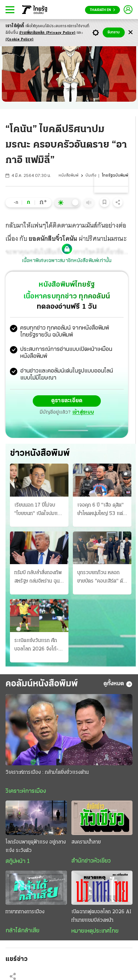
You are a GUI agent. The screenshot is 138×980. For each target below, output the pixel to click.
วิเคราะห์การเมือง (26, 791)
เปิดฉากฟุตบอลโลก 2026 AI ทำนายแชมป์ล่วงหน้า (101, 916)
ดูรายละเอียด (67, 401)
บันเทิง (91, 176)
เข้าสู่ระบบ (83, 412)
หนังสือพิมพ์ (68, 176)
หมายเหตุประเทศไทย (95, 931)
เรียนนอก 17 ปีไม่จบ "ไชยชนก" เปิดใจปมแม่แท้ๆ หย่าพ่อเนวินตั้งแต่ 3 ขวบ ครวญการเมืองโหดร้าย (38, 510)
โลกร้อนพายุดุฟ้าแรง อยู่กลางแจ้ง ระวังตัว (36, 846)
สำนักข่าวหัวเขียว (91, 861)
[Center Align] (130, 32)
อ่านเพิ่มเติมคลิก (47, 33)
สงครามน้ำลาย (86, 842)
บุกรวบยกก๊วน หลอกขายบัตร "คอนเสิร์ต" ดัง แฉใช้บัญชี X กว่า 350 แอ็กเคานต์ (101, 578)
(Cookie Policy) (20, 39)
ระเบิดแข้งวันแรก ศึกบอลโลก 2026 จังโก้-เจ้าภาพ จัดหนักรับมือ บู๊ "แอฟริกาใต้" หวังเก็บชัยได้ (38, 646)
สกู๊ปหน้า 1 (18, 861)
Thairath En (102, 10)
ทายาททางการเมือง (25, 912)
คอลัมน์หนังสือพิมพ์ (42, 684)
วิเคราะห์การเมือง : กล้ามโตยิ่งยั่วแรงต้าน (47, 772)
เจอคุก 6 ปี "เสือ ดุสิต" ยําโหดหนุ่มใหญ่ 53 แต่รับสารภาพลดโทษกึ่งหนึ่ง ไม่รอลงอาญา (102, 510)
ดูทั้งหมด (118, 684)
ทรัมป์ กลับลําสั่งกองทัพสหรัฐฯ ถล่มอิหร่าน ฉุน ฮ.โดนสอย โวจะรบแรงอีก (38, 578)
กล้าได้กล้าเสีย (22, 931)
